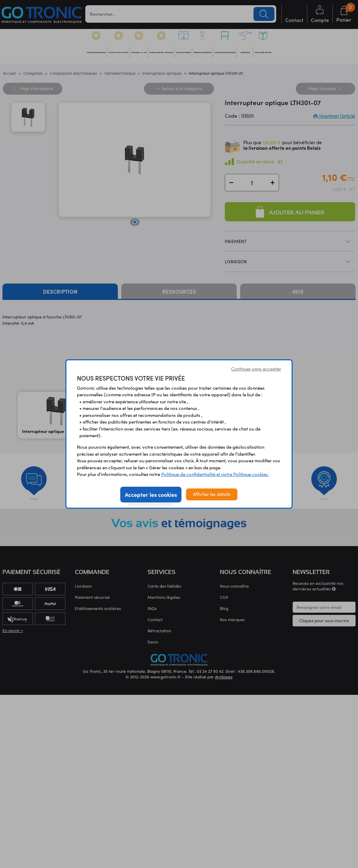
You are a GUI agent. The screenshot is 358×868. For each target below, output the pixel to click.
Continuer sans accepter (256, 369)
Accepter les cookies (151, 494)
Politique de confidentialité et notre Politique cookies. (215, 474)
